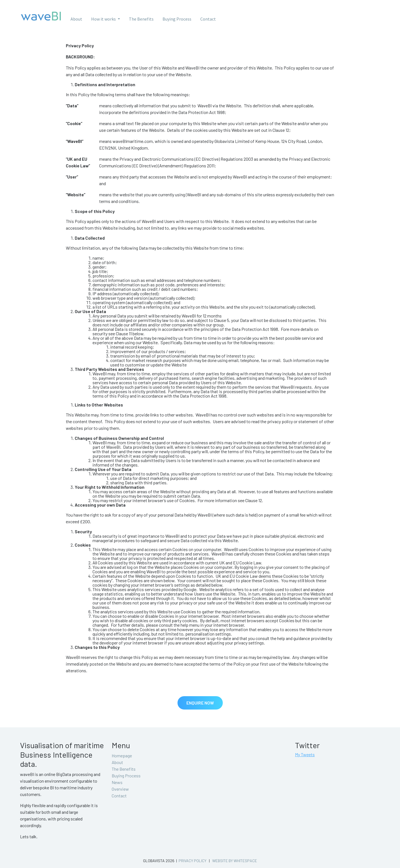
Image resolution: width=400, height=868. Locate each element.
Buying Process (177, 19)
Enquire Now (200, 703)
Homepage (122, 756)
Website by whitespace (235, 861)
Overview (120, 789)
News (117, 782)
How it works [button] (104, 19)
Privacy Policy (192, 861)
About (76, 19)
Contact (208, 19)
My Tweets (305, 754)
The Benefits (141, 19)
